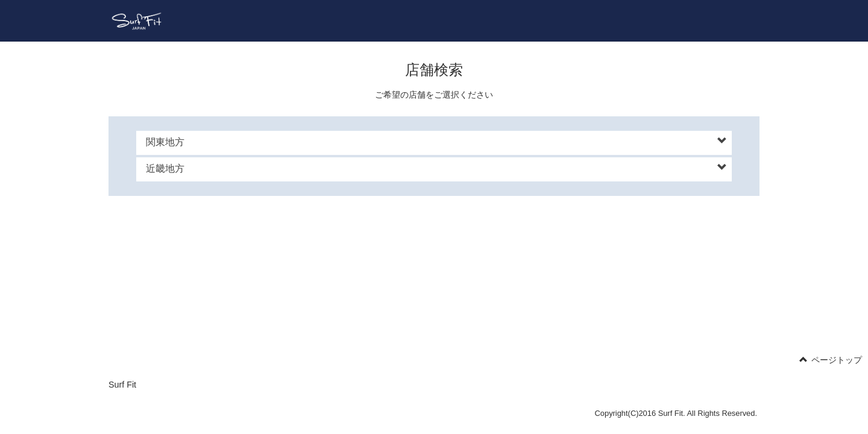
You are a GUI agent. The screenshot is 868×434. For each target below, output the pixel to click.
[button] (436, 142)
